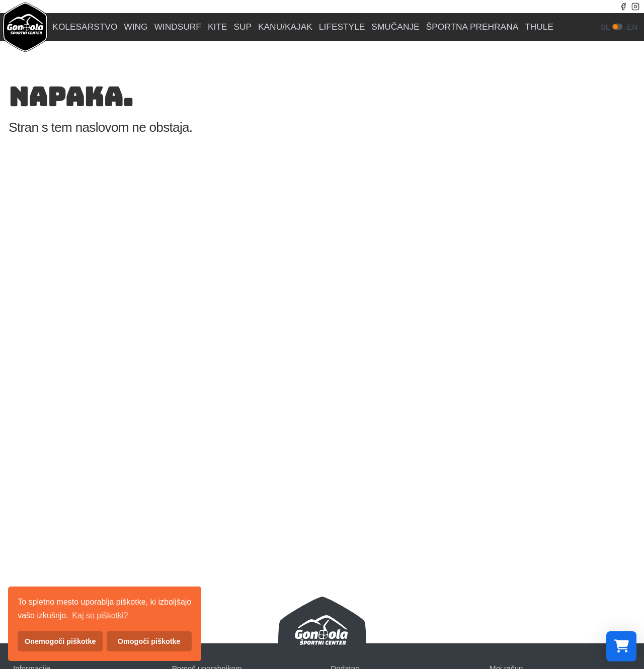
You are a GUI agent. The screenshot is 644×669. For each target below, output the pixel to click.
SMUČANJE (395, 27)
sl (606, 27)
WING (136, 27)
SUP (243, 27)
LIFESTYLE (342, 27)
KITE (218, 27)
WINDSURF (178, 27)
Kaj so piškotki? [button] (100, 615)
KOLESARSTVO (85, 27)
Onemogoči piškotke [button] (60, 641)
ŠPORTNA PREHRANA (472, 27)
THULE (539, 27)
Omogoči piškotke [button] (149, 641)
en (632, 27)
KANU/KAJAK (285, 27)
